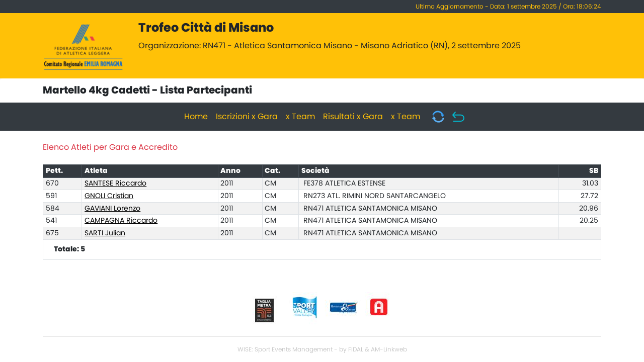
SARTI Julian (105, 233)
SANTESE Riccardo (115, 184)
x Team (300, 117)
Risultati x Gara (353, 117)
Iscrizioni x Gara (247, 117)
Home (196, 117)
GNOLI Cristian (109, 196)
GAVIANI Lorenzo (112, 209)
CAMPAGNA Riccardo (121, 221)
